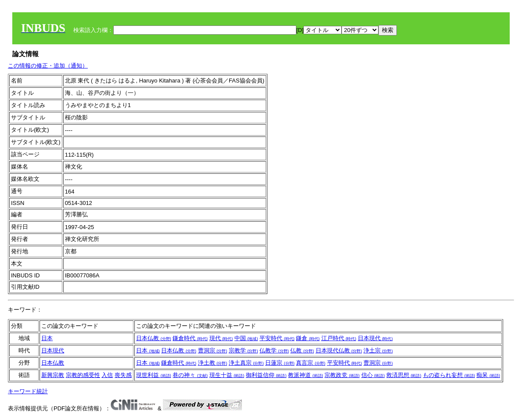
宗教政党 (342, 375)
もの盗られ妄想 (449, 375)
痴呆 (488, 375)
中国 (246, 338)
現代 (221, 338)
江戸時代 (339, 338)
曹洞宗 (213, 350)
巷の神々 (190, 375)
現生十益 (227, 375)
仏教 (302, 350)
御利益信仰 (266, 375)
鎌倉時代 (190, 338)
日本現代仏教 (339, 350)
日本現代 (375, 338)
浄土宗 (378, 350)
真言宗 (311, 363)
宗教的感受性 (83, 375)
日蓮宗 (280, 363)
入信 (107, 375)
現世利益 (154, 375)
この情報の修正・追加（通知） (48, 66)
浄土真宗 (246, 363)
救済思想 (404, 375)
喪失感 (123, 375)
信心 (373, 375)
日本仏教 (154, 338)
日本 (47, 338)
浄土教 (213, 363)
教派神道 (306, 375)
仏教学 (274, 350)
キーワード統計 (28, 391)
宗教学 (243, 350)
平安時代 (277, 338)
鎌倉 (308, 338)
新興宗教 (53, 375)
